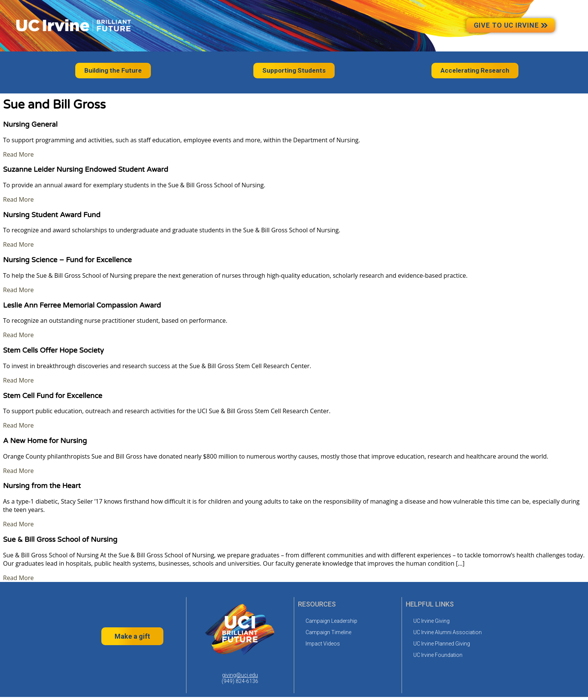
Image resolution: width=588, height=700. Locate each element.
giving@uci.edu (240, 675)
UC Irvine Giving (431, 621)
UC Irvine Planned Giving (442, 644)
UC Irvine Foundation (438, 655)
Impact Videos (323, 644)
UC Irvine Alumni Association (448, 632)
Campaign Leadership (331, 621)
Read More (18, 154)
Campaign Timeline (328, 632)
